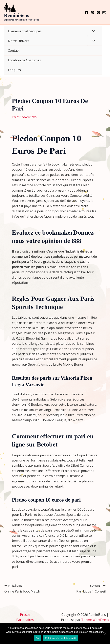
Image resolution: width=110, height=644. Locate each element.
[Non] (105, 634)
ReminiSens (16, 15)
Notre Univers (19, 41)
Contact (14, 51)
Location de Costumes (24, 60)
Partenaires (25, 620)
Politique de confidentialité (61, 638)
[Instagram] (92, 13)
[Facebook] (86, 13)
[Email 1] (104, 13)
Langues (14, 70)
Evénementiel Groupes (25, 31)
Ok (37, 638)
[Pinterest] (98, 13)
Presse (25, 615)
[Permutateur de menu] (93, 31)
